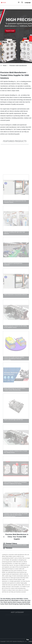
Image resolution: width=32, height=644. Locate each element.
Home (5, 66)
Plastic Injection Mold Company (12, 602)
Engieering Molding (24, 604)
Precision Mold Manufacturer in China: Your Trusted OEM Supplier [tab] (16, 537)
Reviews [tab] (8, 548)
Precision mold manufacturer (18, 66)
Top (28, 640)
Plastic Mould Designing (11, 604)
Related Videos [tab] (10, 544)
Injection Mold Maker (17, 599)
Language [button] (28, 3)
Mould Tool (8, 600)
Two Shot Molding (5, 599)
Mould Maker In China (18, 600)
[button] (19, 3)
